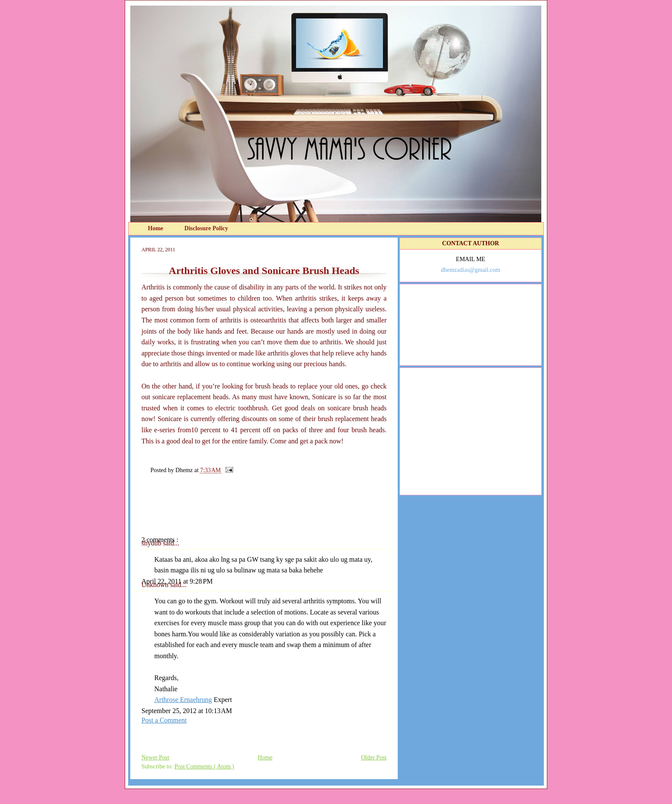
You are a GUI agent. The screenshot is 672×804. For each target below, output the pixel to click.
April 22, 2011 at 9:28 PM (177, 581)
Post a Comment (164, 720)
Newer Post (155, 757)
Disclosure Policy (206, 228)
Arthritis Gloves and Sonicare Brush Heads (264, 271)
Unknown (156, 585)
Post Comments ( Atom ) (204, 766)
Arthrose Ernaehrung (183, 700)
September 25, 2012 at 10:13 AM (187, 711)
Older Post (374, 757)
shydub (152, 543)
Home (156, 228)
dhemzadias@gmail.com (471, 270)
